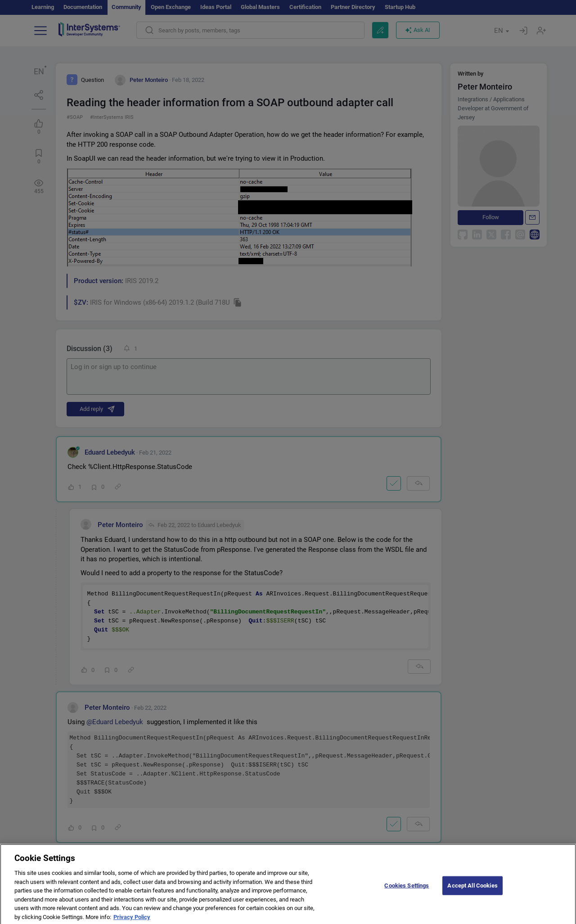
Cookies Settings (407, 892)
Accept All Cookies (472, 892)
